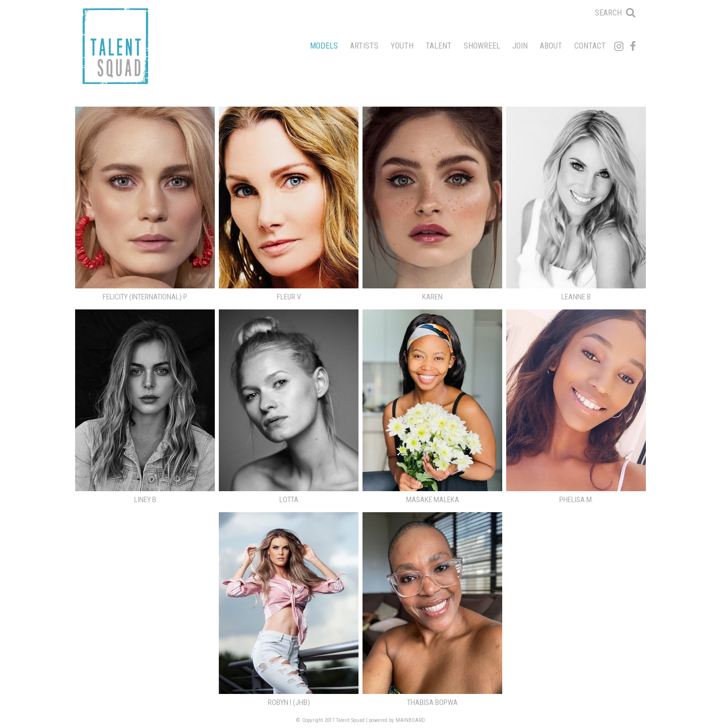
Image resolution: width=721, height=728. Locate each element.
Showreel (482, 46)
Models (324, 46)
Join (520, 46)
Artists (364, 46)
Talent (439, 46)
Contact (590, 46)
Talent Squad (115, 46)
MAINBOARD (410, 720)
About (551, 46)
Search (608, 13)
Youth (402, 46)
